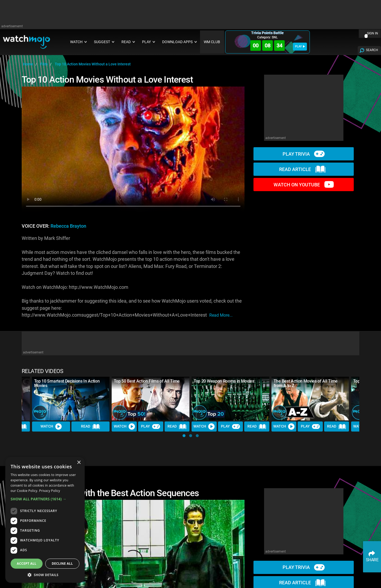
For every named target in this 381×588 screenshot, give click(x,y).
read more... (221, 315)
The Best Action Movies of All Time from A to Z (306, 383)
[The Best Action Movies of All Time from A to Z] (310, 399)
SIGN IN (373, 33)
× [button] (79, 463)
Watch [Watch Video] (51, 427)
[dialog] (45, 520)
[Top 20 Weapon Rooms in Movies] (230, 399)
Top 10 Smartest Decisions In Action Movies (67, 383)
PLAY (300, 46)
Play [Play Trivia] (151, 427)
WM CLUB (212, 42)
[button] (184, 436)
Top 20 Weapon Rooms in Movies (224, 381)
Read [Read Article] (90, 427)
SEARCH (372, 50)
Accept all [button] (27, 564)
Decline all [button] (62, 564)
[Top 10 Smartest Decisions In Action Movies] (71, 399)
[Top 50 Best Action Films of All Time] (151, 399)
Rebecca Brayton (68, 226)
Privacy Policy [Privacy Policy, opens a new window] (50, 491)
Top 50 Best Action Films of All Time (147, 381)
